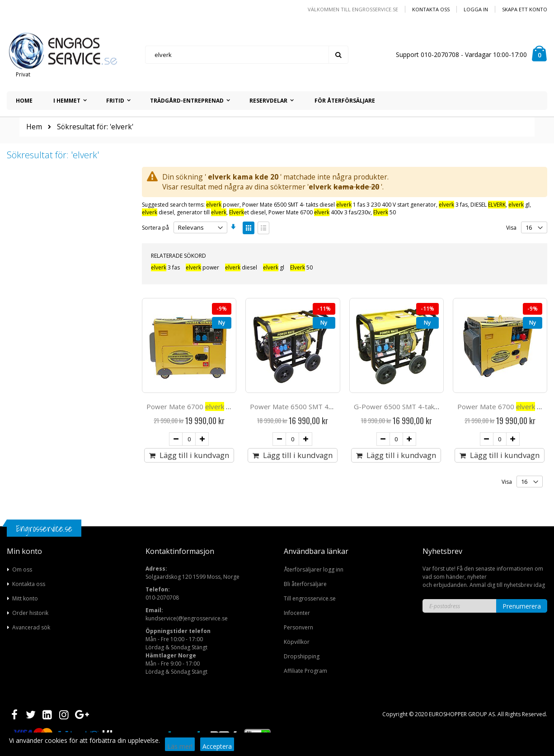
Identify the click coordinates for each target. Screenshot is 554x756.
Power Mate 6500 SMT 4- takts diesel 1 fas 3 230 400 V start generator (339, 205)
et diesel (247, 212)
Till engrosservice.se (310, 598)
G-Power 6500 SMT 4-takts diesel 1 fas (425, 406)
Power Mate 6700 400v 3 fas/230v (319, 212)
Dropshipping (302, 656)
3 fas (453, 205)
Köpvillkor (297, 642)
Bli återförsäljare (305, 584)
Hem (34, 127)
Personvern (298, 627)
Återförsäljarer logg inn (314, 569)
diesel (158, 212)
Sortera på (155, 228)
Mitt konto (25, 598)
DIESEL (488, 205)
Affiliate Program (305, 671)
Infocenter (297, 613)
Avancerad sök (31, 627)
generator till (202, 212)
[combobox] (247, 55)
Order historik (30, 613)
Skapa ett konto (525, 9)
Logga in (476, 9)
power (223, 205)
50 (385, 212)
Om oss (22, 569)
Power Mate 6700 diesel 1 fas (204, 406)
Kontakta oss (431, 9)
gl (519, 205)
